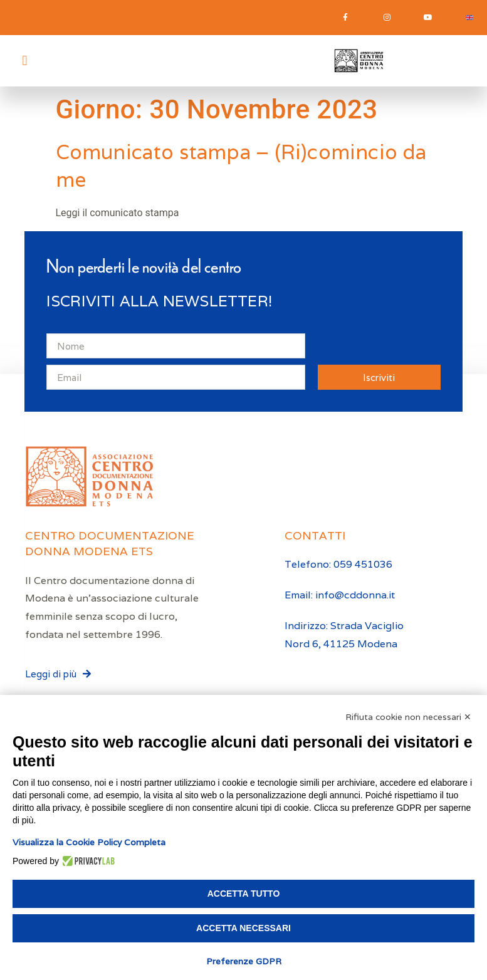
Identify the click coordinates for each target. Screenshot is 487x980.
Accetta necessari (243, 928)
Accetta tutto (244, 894)
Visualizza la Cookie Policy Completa (89, 842)
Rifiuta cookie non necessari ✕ (408, 717)
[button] (25, 60)
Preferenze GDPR (244, 961)
